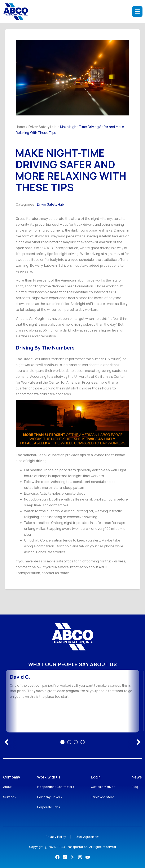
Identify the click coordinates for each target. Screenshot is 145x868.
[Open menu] (137, 12)
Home (20, 127)
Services (10, 797)
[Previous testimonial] (6, 742)
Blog (135, 787)
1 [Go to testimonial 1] (62, 742)
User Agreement (87, 837)
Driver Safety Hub (42, 127)
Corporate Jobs (49, 807)
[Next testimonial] (139, 742)
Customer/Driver (103, 787)
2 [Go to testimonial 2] (69, 742)
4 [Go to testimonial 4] (83, 742)
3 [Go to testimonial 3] (76, 742)
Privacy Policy (56, 837)
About (8, 787)
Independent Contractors (56, 787)
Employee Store (103, 797)
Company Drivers (50, 797)
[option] (72, 701)
